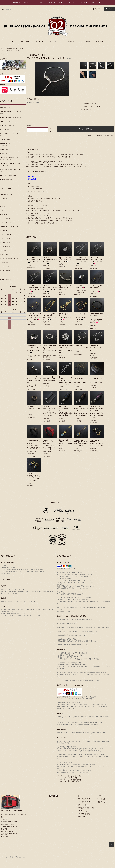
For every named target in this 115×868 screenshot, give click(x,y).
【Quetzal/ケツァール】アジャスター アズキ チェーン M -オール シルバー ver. (97, 260)
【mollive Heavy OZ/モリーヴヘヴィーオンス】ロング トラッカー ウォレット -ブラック (97, 289)
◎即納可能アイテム (12, 49)
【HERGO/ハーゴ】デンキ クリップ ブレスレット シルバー (81, 347)
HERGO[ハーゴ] (11, 47)
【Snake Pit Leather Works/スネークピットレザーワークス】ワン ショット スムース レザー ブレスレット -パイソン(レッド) (50, 445)
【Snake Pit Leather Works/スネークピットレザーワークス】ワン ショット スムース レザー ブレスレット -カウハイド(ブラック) (34, 445)
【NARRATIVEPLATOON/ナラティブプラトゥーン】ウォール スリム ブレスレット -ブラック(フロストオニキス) (97, 318)
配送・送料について (84, 802)
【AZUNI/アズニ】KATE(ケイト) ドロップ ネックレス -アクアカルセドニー (65, 443)
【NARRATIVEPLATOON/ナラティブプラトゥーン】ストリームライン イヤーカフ (34, 349)
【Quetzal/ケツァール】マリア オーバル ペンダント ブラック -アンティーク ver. (50, 260)
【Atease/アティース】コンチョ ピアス (81, 287)
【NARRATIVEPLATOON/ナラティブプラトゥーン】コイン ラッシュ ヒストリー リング (66, 349)
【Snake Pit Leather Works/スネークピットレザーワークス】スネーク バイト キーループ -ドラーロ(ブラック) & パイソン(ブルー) (65, 411)
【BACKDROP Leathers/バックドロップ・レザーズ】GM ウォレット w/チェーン (81, 381)
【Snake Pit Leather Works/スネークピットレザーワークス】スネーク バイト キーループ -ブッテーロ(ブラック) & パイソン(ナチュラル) (81, 411)
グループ (40, 42)
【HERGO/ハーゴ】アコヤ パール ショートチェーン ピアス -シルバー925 (34, 380)
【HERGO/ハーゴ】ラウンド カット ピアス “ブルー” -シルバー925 (49, 379)
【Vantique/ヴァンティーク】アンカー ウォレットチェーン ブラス (81, 317)
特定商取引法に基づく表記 (105, 136)
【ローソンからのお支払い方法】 (67, 778)
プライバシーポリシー (85, 811)
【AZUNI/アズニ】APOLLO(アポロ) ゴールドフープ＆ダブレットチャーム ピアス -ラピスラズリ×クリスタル (34, 477)
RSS (79, 817)
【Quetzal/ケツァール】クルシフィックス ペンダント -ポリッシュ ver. (34, 260)
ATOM (84, 817)
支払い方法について (84, 799)
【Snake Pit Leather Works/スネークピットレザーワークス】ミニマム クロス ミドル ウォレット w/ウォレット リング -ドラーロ (50, 411)
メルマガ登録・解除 (69, 42)
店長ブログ (54, 42)
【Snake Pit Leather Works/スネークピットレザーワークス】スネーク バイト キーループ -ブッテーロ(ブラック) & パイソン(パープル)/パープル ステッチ (97, 412)
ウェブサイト (100, 42)
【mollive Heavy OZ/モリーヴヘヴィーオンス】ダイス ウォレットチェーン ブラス (50, 317)
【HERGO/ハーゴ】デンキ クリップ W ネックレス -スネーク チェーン (96, 348)
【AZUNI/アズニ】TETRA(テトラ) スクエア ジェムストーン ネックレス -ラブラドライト (81, 443)
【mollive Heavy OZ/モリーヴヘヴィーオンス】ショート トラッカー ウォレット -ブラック (34, 317)
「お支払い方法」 (39, 223)
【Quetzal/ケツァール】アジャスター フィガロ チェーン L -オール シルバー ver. (34, 289)
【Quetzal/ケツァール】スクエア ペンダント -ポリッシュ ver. (65, 260)
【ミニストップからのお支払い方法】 (69, 782)
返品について (92, 136)
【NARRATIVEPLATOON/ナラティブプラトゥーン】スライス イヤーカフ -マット (50, 349)
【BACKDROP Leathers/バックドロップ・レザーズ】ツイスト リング (34, 409)
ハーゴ (22, 49)
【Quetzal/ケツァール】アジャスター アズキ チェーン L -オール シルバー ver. (81, 260)
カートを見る (101, 799)
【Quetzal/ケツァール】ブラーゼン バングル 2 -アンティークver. (66, 288)
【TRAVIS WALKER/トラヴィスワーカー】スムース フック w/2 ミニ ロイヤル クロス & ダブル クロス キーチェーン (65, 381)
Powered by (13, 857)
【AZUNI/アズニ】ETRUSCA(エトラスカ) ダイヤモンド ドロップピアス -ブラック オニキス (97, 443)
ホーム (13, 42)
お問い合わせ (86, 42)
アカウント (98, 9)
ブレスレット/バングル (13, 50)
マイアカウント (102, 796)
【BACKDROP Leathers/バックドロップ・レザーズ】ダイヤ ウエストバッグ (97, 380)
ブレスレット (21, 47)
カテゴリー (25, 42)
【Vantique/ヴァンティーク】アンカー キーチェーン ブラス (65, 317)
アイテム (109, 9)
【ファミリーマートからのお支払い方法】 (70, 776)
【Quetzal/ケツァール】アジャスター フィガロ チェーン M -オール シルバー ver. (50, 289)
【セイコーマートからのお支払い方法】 (69, 780)
